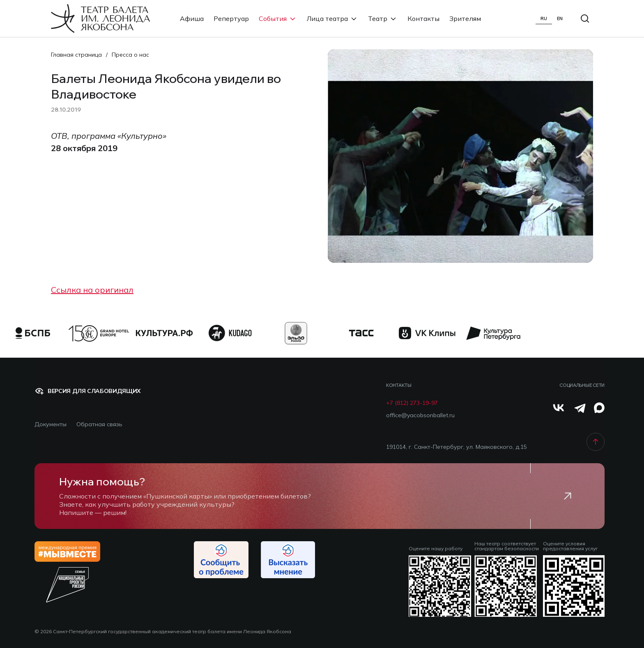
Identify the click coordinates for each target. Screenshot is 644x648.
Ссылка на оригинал (92, 290)
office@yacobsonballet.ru (420, 415)
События (278, 18)
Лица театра (332, 18)
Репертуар (231, 18)
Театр (383, 18)
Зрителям (465, 18)
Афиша (192, 18)
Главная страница (76, 55)
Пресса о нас (130, 55)
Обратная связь (99, 424)
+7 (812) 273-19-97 (412, 403)
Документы (51, 424)
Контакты (423, 18)
